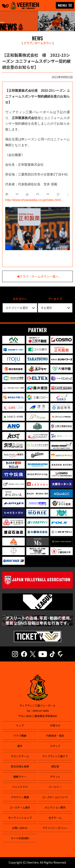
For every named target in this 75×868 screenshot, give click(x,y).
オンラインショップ (20, 818)
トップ (20, 725)
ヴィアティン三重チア (55, 756)
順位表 (55, 766)
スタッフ (55, 746)
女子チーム (55, 818)
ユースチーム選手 (20, 807)
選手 (20, 746)
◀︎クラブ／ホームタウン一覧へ (38, 276)
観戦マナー (20, 777)
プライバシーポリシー (55, 828)
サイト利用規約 (20, 838)
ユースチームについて (55, 797)
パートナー (55, 787)
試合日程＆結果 (20, 766)
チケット (55, 777)
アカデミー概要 (20, 797)
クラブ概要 (20, 736)
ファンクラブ (20, 787)
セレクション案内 (55, 807)
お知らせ (55, 725)
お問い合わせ (20, 828)
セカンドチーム (20, 756)
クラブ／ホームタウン (38, 43)
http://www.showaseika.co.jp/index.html (33, 200)
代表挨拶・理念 (55, 736)
